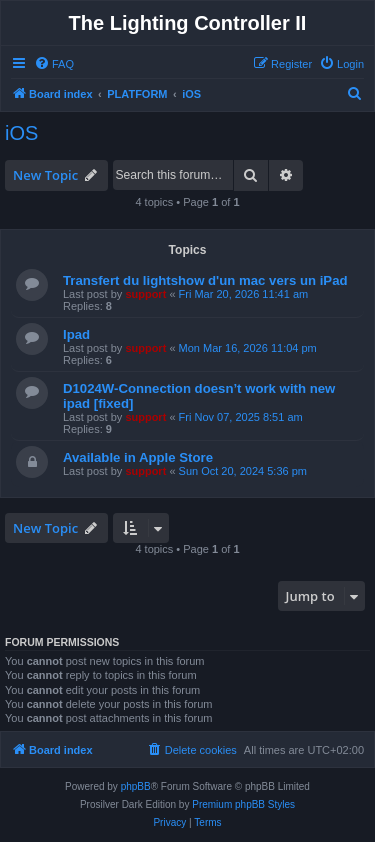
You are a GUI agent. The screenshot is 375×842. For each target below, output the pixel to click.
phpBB (136, 786)
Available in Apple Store (138, 457)
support (145, 294)
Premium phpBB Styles (243, 804)
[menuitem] (54, 64)
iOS (21, 133)
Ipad (76, 334)
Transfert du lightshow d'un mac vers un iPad (205, 280)
